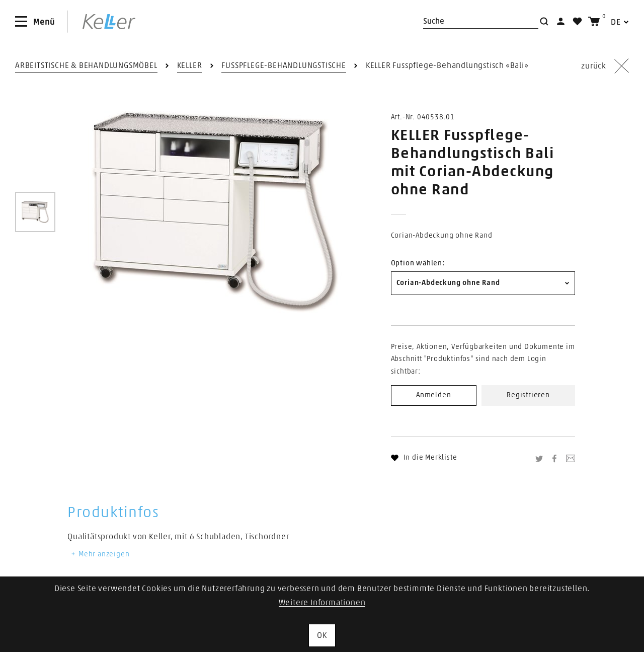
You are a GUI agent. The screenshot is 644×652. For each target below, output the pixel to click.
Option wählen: (418, 263)
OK (322, 635)
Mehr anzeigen (100, 554)
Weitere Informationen (322, 603)
